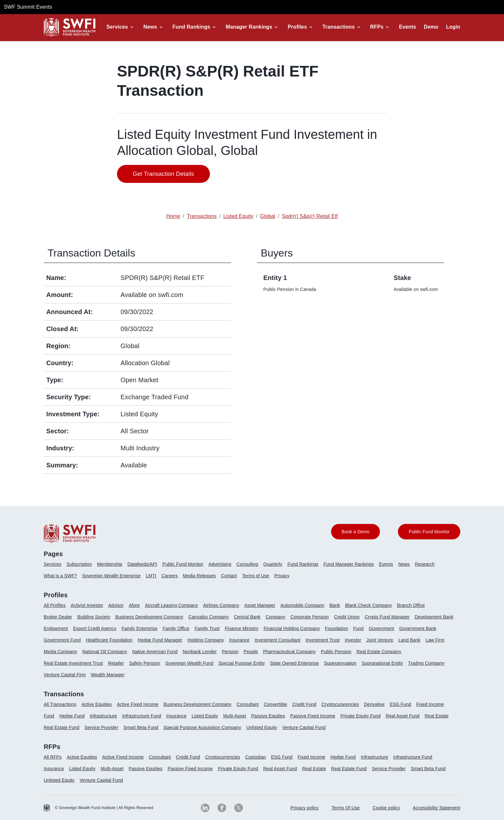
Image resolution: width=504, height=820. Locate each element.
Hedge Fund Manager (160, 640)
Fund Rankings (192, 27)
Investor (353, 640)
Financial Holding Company (292, 628)
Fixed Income (430, 704)
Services (117, 27)
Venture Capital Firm (65, 675)
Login (453, 27)
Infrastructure (103, 716)
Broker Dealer (58, 617)
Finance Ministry (241, 628)
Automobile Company (302, 605)
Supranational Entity (382, 663)
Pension (230, 652)
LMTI (151, 576)
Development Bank (434, 617)
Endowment (56, 628)
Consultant (248, 704)
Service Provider (101, 727)
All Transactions (60, 704)
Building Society (94, 617)
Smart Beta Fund (141, 727)
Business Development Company (149, 617)
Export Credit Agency (95, 628)
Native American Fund (155, 652)
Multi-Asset (234, 716)
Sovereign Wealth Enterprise (111, 576)
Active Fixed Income (138, 704)
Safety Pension (145, 663)
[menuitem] (55, 567)
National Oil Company (105, 652)
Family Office (176, 628)
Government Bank (418, 628)
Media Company (60, 652)
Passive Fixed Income (313, 716)
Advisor (116, 605)
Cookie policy (386, 808)
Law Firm (435, 640)
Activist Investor (87, 605)
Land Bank (410, 640)
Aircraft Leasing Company (171, 605)
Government (381, 628)
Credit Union (347, 617)
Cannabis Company (209, 617)
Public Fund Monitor (183, 564)
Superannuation (340, 663)
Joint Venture (380, 640)
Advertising (220, 564)
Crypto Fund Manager (387, 617)
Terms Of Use (346, 808)
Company (276, 617)
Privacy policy (305, 808)
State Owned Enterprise (294, 663)
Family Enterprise (139, 628)
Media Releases (199, 576)
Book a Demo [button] (356, 532)
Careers (170, 576)
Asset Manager (260, 605)
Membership (110, 564)
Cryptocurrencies (223, 757)
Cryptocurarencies (340, 704)
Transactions (339, 27)
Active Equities (96, 704)
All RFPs (53, 757)
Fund (359, 628)
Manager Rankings (249, 27)
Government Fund (62, 640)
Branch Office (411, 605)
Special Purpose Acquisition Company (202, 727)
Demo (431, 27)
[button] (121, 27)
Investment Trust (323, 640)
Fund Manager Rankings (349, 564)
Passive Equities (268, 716)
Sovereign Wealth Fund (189, 663)
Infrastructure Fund (142, 716)
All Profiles (55, 605)
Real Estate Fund (62, 727)
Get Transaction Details (163, 174)
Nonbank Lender (200, 652)
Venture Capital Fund (304, 727)
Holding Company (206, 640)
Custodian (256, 757)
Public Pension (336, 652)
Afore (134, 605)
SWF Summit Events (28, 7)
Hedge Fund (72, 716)
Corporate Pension (310, 617)
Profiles (297, 27)
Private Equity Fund (360, 716)
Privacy (282, 576)
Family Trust (207, 628)
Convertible (276, 704)
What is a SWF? (60, 576)
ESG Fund (400, 704)
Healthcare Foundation (109, 640)
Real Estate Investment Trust (73, 663)
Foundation (337, 628)
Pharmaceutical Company (289, 652)
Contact (229, 576)
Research (425, 564)
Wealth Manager (108, 675)
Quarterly (273, 564)
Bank (335, 605)
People (251, 652)
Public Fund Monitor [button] (429, 532)
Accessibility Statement (437, 808)
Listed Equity (205, 716)
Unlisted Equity (262, 727)
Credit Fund (304, 704)
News (150, 27)
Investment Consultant (278, 640)
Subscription (79, 564)
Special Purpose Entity (242, 663)
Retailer (116, 663)
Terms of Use (256, 576)
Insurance (239, 640)
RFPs (377, 27)
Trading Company (426, 663)
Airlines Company (221, 605)
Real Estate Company (379, 652)
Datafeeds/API (142, 564)
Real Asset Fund (403, 716)
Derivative (374, 704)
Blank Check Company (369, 605)
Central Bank (247, 617)
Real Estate (437, 716)
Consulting (248, 564)
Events (407, 27)
